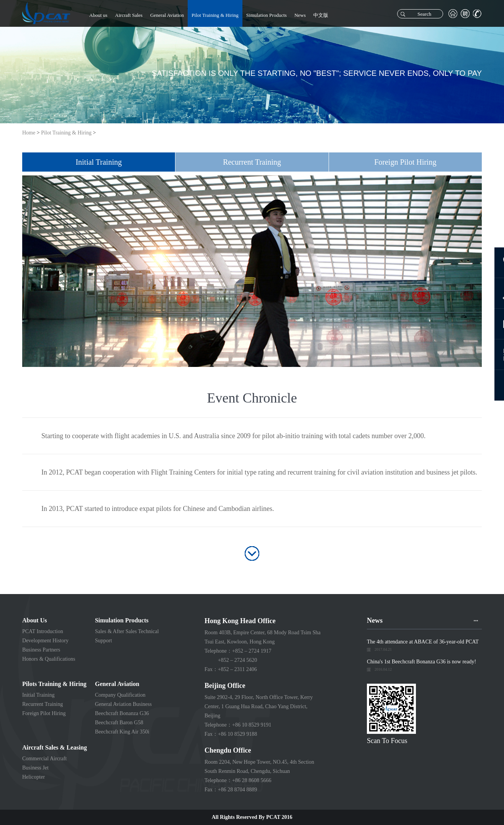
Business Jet (35, 768)
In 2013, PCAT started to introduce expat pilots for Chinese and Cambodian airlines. (158, 509)
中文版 (321, 15)
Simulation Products (267, 15)
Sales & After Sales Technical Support (127, 636)
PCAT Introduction (43, 631)
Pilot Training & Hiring (215, 15)
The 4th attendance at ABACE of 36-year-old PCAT (423, 642)
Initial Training (38, 695)
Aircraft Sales (129, 15)
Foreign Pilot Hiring (44, 713)
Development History (45, 641)
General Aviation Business (123, 704)
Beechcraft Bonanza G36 (122, 713)
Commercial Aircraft (44, 759)
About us (98, 15)
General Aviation (167, 15)
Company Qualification (120, 695)
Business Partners (41, 650)
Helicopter (34, 777)
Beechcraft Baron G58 (119, 723)
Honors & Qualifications (49, 659)
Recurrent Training (43, 704)
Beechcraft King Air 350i (122, 732)
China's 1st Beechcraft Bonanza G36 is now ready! (421, 662)
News (300, 15)
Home (29, 133)
